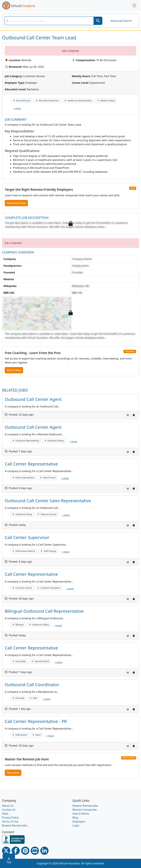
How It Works (81, 814)
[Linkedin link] (44, 851)
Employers (79, 822)
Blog (75, 818)
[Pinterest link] (25, 851)
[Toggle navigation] (134, 5)
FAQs (5, 814)
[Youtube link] (35, 851)
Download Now (16, 203)
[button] (128, 415)
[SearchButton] (98, 21)
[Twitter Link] (6, 851)
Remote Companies (85, 810)
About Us (8, 806)
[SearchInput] (49, 21)
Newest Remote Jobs (85, 806)
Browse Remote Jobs (15, 825)
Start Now (13, 773)
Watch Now (14, 370)
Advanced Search (121, 21)
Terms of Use (10, 822)
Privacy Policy (10, 818)
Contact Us (9, 810)
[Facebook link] (16, 851)
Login (76, 825)
